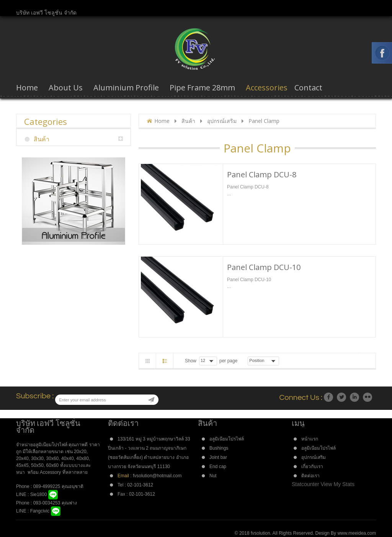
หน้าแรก (310, 439)
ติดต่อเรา (310, 476)
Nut (213, 476)
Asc (284, 361)
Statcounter (305, 484)
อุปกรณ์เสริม (222, 121)
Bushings (219, 448)
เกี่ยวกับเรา (312, 467)
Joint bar (218, 457)
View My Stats (338, 484)
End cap (218, 467)
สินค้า (188, 121)
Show (191, 361)
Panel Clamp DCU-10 (264, 267)
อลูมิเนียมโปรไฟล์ (227, 439)
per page (228, 361)
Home (162, 121)
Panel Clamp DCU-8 (262, 174)
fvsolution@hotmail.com (157, 476)
